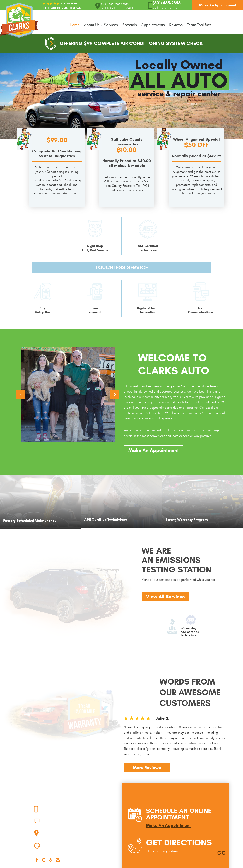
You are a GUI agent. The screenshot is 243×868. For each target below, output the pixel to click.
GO (221, 853)
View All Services (165, 597)
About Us (92, 25)
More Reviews (147, 768)
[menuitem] (76, 25)
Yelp (51, 860)
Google (44, 860)
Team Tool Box (199, 25)
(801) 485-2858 (79, 820)
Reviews (176, 25)
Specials (130, 25)
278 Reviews (69, 3)
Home (75, 25)
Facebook (37, 860)
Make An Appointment (218, 5)
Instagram (58, 860)
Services (111, 25)
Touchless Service (122, 267)
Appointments (153, 25)
